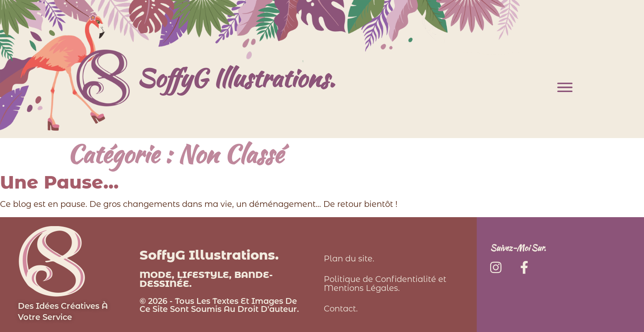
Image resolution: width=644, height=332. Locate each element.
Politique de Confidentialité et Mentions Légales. (385, 284)
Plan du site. (349, 259)
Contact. (341, 309)
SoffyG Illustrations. (236, 78)
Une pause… (59, 182)
